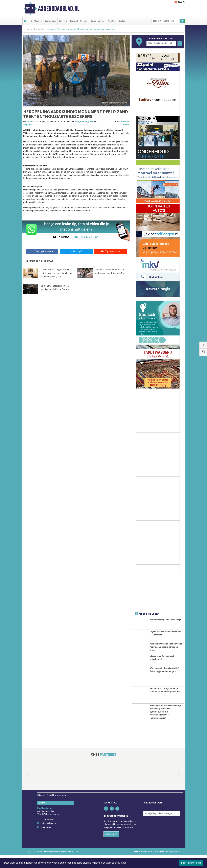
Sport (93, 21)
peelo (91, 122)
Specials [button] (84, 21)
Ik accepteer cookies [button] (191, 863)
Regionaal (74, 21)
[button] (25, 786)
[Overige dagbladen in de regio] (162, 826)
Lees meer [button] (120, 863)
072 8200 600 (47, 832)
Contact (122, 21)
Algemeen (38, 21)
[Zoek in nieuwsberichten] (166, 21)
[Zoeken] (182, 21)
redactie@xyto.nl (49, 836)
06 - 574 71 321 (87, 237)
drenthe (84, 122)
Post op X (76, 251)
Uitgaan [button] (101, 21)
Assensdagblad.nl (59, 8)
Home (28, 29)
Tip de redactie (111, 251)
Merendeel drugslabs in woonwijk (165, 620)
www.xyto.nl (46, 840)
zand (77, 122)
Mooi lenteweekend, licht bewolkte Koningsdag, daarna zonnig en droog (166, 652)
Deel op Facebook (42, 251)
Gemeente (63, 21)
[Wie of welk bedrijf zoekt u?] (161, 43)
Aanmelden (111, 847)
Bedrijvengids (51, 21)
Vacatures (112, 21)
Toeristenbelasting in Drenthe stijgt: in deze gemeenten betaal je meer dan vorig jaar (57, 273)
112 (30, 21)
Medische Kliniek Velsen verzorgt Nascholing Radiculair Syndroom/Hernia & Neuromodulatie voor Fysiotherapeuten (165, 725)
